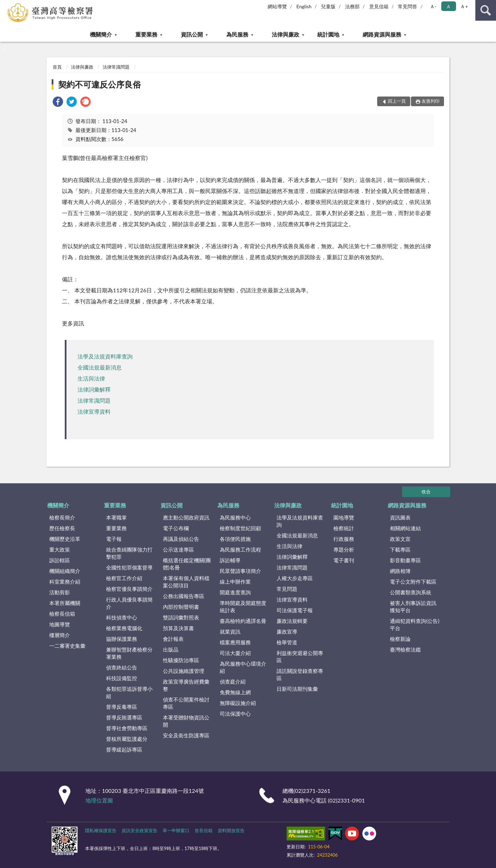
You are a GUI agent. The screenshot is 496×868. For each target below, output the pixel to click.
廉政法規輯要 (292, 621)
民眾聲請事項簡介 (240, 571)
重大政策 (60, 549)
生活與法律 (91, 378)
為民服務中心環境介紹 (243, 667)
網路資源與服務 (382, 34)
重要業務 (146, 34)
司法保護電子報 (295, 610)
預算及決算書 (178, 628)
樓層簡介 (60, 635)
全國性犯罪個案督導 (129, 567)
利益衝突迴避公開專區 (300, 657)
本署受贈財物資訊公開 (186, 721)
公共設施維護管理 (184, 671)
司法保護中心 (235, 714)
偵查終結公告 (122, 667)
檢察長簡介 (62, 517)
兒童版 (328, 6)
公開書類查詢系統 (411, 592)
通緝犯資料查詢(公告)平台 (415, 624)
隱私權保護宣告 (101, 830)
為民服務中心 (235, 517)
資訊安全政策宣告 (139, 830)
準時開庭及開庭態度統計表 (243, 607)
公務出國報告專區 (184, 596)
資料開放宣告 (231, 830)
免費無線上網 (235, 692)
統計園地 (328, 34)
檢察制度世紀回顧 (240, 528)
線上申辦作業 (235, 582)
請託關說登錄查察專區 (300, 674)
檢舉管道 (287, 642)
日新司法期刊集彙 (297, 689)
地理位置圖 (99, 800)
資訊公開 (192, 34)
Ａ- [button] (433, 6)
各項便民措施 (235, 539)
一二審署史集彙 (67, 646)
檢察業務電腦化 (124, 628)
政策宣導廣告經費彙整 (186, 685)
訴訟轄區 (60, 560)
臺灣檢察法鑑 (405, 649)
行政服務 (344, 539)
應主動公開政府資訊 (186, 517)
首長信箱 (204, 830)
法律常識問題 (116, 67)
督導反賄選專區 (124, 717)
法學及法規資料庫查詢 (105, 356)
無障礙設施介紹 (238, 703)
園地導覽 (344, 517)
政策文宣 (400, 539)
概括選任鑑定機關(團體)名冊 (187, 564)
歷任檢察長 (62, 528)
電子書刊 (344, 560)
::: (6, 5)
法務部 (352, 6)
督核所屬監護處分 (127, 739)
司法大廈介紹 (235, 653)
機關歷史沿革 (65, 539)
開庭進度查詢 (235, 592)
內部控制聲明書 (181, 607)
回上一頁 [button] (397, 101)
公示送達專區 (178, 549)
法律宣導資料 (94, 411)
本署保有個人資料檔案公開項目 (186, 582)
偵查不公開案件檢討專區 (186, 703)
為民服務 (237, 34)
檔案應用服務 (235, 642)
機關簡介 (101, 34)
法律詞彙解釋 (94, 389)
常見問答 (407, 6)
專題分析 (344, 549)
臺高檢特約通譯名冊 (243, 621)
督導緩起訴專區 (124, 749)
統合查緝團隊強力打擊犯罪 (129, 553)
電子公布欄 (176, 528)
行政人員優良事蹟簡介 (129, 603)
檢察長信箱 (62, 614)
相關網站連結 (405, 528)
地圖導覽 (60, 624)
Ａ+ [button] (464, 6)
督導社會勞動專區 (127, 728)
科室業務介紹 (65, 582)
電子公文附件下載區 (413, 582)
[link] (58, 103)
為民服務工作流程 (240, 549)
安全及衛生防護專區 (186, 735)
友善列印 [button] (431, 101)
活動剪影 (60, 592)
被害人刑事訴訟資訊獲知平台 (413, 607)
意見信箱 (379, 6)
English (304, 6)
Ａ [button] (448, 6)
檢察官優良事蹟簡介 (129, 589)
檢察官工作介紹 (124, 578)
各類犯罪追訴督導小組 (129, 692)
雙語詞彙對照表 (181, 617)
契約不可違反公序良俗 (100, 84)
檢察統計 (344, 528)
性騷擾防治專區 (181, 660)
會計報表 (173, 639)
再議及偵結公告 (181, 539)
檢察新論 (400, 639)
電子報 (114, 539)
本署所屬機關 (65, 603)
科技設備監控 (122, 678)
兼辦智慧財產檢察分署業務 (129, 653)
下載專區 (400, 549)
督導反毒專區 (122, 707)
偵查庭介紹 (233, 682)
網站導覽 (277, 6)
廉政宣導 (287, 632)
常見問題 (287, 589)
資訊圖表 (400, 517)
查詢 (486, 10)
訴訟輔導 (230, 560)
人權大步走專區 (295, 578)
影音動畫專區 (405, 560)
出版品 (171, 649)
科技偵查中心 (122, 617)
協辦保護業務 (122, 639)
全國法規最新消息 (100, 367)
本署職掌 (116, 517)
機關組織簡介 (65, 571)
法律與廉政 (286, 34)
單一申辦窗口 (176, 830)
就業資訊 (230, 632)
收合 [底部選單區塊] (426, 492)
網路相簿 (400, 571)
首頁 (57, 67)
